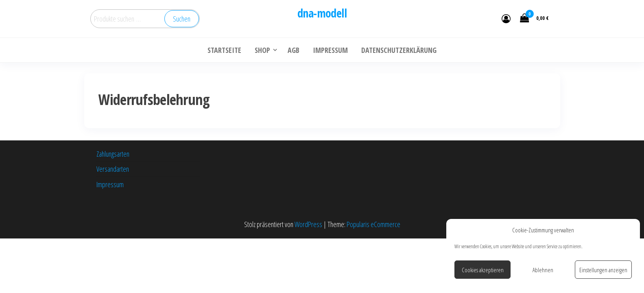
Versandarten (113, 169)
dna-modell (322, 13)
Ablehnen (543, 270)
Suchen (182, 19)
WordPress (308, 224)
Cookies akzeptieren (483, 270)
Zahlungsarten (113, 154)
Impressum (110, 184)
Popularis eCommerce (373, 224)
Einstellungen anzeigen (603, 270)
